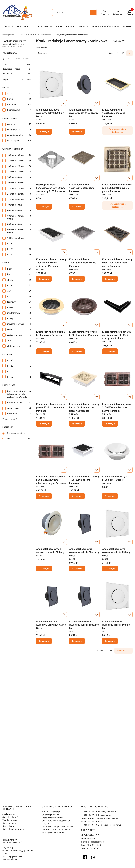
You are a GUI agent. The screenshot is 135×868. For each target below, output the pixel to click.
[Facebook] (85, 857)
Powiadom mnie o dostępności (117, 131)
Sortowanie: (42, 47)
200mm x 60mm (15, 177)
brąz (9, 274)
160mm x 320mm (15, 166)
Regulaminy (8, 847)
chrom (10, 280)
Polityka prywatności (12, 856)
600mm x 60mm (15, 210)
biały (10, 269)
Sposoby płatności (11, 817)
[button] (93, 13)
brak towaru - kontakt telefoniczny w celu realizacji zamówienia (17, 394)
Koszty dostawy (10, 823)
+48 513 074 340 (89, 822)
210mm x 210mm (15, 188)
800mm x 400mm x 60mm (16, 231)
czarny (10, 285)
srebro (10, 329)
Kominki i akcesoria (43, 35)
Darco (10, 99)
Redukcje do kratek (16, 69)
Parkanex (12, 104)
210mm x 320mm (15, 194)
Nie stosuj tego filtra (16, 433)
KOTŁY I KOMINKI (25, 35)
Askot (10, 93)
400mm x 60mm (15, 205)
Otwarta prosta (14, 130)
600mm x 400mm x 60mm (16, 217)
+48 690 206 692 (89, 818)
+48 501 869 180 (89, 815)
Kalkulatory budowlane (13, 829)
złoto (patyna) (14, 346)
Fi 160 (10, 255)
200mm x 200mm (15, 183)
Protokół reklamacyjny (52, 818)
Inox (9, 296)
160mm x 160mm (15, 161)
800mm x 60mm (15, 224)
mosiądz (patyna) (15, 324)
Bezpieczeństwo (10, 859)
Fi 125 (10, 249)
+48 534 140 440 (89, 825)
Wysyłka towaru (10, 820)
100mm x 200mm (15, 155)
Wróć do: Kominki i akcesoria (16, 59)
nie (8, 438)
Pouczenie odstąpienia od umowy (57, 827)
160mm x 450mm (15, 172)
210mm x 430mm (15, 199)
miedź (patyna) (14, 313)
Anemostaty (16, 73)
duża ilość (12, 414)
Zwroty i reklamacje (51, 812)
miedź (10, 307)
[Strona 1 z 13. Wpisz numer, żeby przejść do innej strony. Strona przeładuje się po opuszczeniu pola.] (118, 53)
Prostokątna (13, 141)
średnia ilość (13, 408)
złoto (10, 340)
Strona (112, 53)
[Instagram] (93, 857)
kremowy (12, 302)
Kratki (16, 64)
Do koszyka (44, 132)
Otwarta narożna (15, 135)
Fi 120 (10, 366)
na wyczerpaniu (15, 403)
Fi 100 (10, 244)
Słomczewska (14, 110)
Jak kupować (9, 814)
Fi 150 (10, 377)
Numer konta (8, 826)
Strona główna (8, 35)
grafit (10, 291)
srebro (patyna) (15, 335)
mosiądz (11, 318)
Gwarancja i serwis (51, 815)
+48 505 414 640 (89, 812)
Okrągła (11, 124)
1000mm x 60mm (15, 238)
